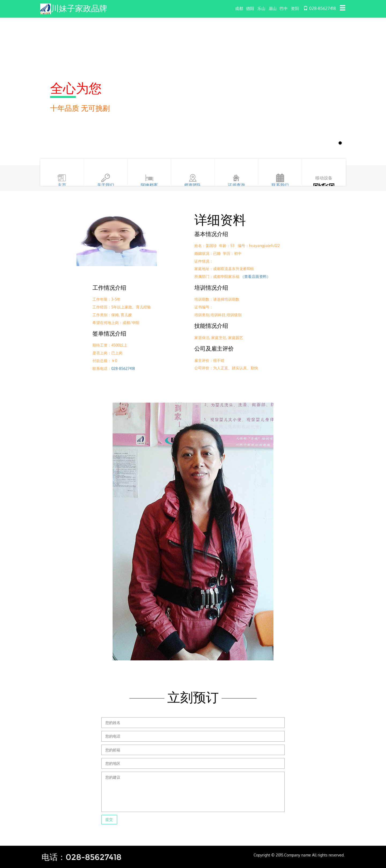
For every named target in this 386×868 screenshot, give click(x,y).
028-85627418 (123, 368)
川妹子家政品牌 (81, 8)
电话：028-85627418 (84, 857)
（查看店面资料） (255, 276)
